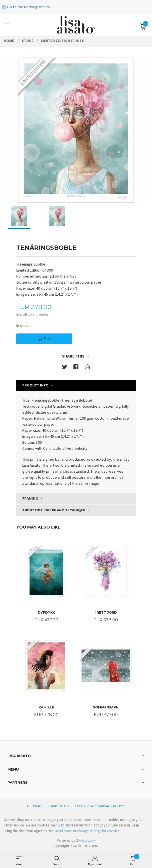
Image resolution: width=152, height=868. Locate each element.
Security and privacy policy (100, 806)
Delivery (35, 806)
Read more (63, 831)
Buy (44, 339)
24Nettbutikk (86, 840)
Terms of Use (59, 806)
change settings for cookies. (99, 831)
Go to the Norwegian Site (26, 7)
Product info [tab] (35, 385)
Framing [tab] (30, 499)
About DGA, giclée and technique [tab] (54, 510)
